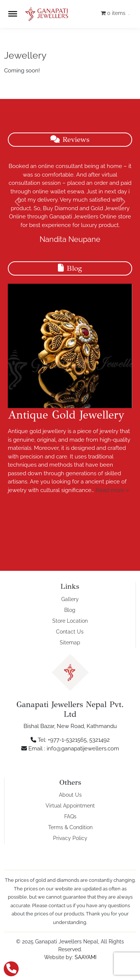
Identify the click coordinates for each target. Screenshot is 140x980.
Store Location (70, 621)
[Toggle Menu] (13, 14)
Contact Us (70, 632)
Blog (70, 610)
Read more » (112, 490)
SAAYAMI (85, 957)
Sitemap (70, 643)
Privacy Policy (70, 838)
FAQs (70, 816)
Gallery (70, 599)
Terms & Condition (70, 827)
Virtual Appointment (70, 806)
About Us (70, 795)
